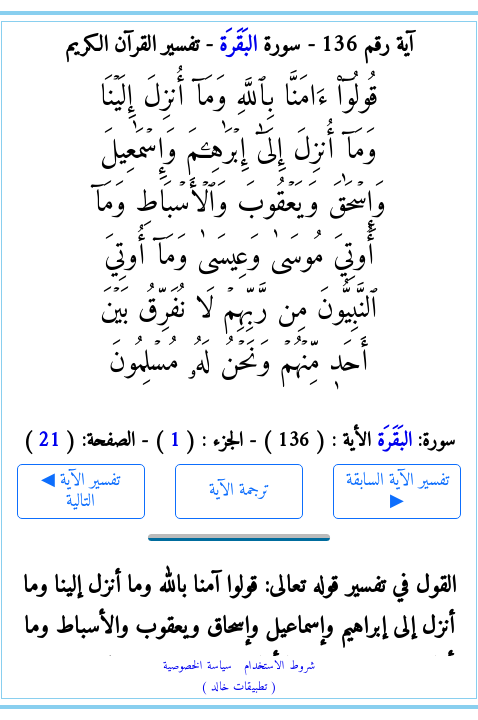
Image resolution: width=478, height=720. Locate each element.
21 (49, 441)
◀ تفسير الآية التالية (80, 491)
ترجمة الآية (239, 490)
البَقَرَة (238, 45)
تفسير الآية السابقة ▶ (397, 491)
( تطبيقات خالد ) (239, 687)
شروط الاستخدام (279, 666)
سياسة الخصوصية (197, 666)
